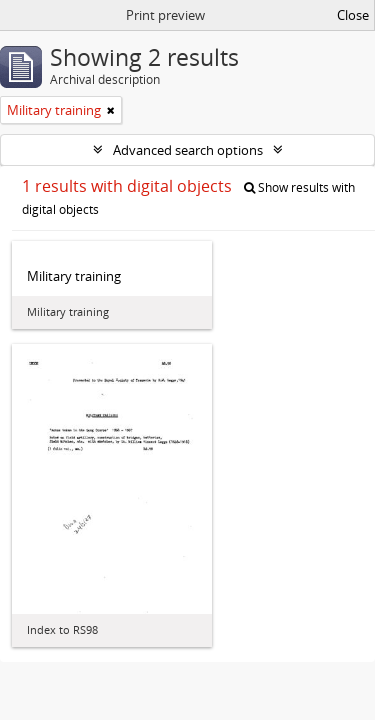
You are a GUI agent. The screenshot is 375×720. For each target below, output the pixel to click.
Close (353, 15)
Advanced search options (188, 150)
